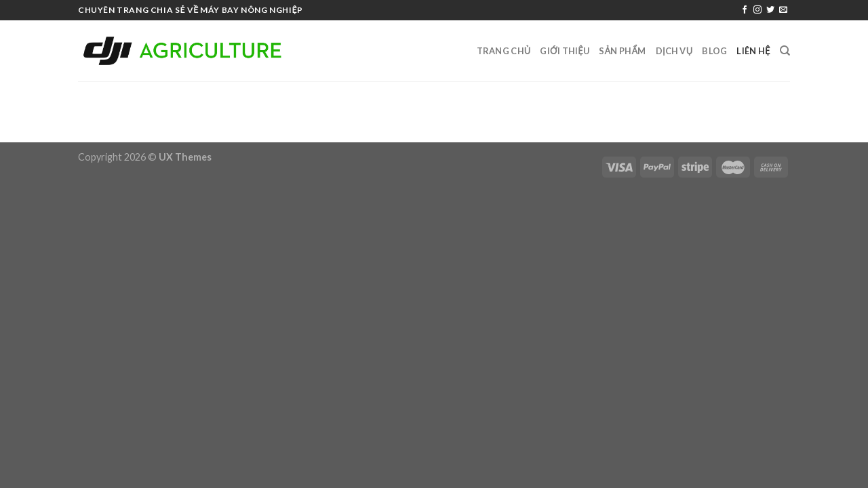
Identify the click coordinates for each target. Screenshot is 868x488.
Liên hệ (753, 51)
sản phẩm (622, 51)
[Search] (785, 51)
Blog (714, 51)
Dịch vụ (674, 51)
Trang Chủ (504, 51)
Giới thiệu (565, 51)
